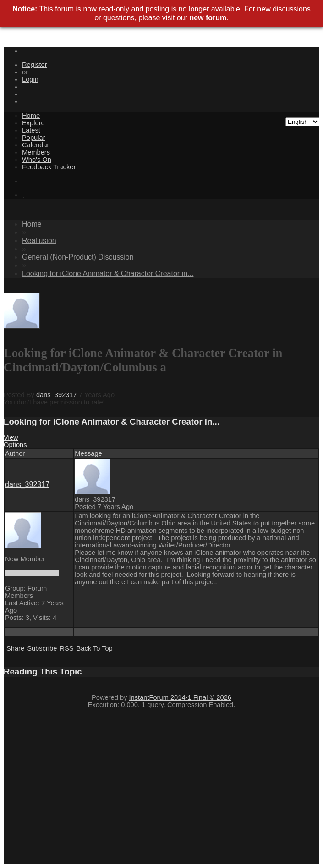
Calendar (36, 145)
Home (31, 116)
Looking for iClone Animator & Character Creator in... (108, 274)
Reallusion (39, 240)
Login (30, 79)
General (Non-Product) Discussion (78, 257)
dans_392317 (57, 395)
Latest (31, 130)
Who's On (37, 160)
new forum (208, 18)
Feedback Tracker (49, 167)
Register (35, 65)
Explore (33, 123)
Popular (34, 138)
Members (36, 152)
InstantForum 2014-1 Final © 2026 (180, 697)
